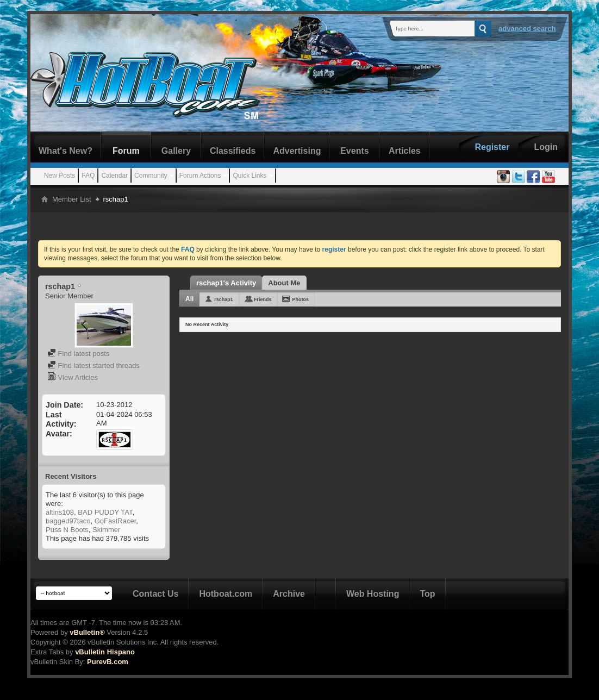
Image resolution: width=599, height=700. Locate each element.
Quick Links (249, 176)
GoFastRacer (116, 521)
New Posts (60, 176)
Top (427, 594)
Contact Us (155, 594)
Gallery (176, 151)
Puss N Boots (67, 530)
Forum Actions (200, 176)
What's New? (65, 151)
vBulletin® (87, 632)
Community (151, 176)
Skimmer (106, 530)
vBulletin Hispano (105, 652)
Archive (289, 594)
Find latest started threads (93, 365)
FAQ (88, 176)
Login (546, 147)
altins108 (60, 512)
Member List (72, 199)
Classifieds (233, 151)
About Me (284, 283)
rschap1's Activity (226, 283)
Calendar (114, 176)
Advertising (297, 151)
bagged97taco (68, 521)
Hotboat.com (226, 594)
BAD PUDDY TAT (105, 512)
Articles (405, 151)
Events (354, 151)
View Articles (73, 377)
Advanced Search (527, 29)
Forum (126, 151)
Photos (300, 299)
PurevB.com (108, 662)
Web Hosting (373, 594)
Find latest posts (78, 354)
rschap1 (224, 299)
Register (492, 147)
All (189, 299)
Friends (263, 299)
